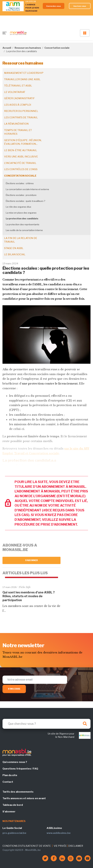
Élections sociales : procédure (21, 195)
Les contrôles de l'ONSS (21, 169)
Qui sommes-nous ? (15, 762)
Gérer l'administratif (19, 98)
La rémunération (16, 124)
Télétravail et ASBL (18, 86)
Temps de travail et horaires (18, 132)
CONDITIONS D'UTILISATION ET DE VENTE (27, 846)
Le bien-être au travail (21, 150)
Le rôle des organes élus (18, 207)
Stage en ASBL (14, 248)
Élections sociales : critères (20, 183)
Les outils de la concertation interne (24, 230)
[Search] (46, 724)
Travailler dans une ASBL (22, 79)
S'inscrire (14, 689)
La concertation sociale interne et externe (27, 189)
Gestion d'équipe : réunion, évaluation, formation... (23, 142)
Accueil (7, 48)
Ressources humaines (28, 48)
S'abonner (32, 560)
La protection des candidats (22, 218)
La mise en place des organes (21, 213)
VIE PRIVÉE (60, 846)
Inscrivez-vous (80, 6)
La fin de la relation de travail (21, 240)
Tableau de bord (13, 805)
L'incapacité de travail (20, 163)
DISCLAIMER (76, 846)
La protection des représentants (23, 224)
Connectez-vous (54, 6)
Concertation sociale (57, 48)
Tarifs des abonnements (18, 792)
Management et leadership (24, 73)
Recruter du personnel (21, 111)
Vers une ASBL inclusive (21, 157)
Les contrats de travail (21, 117)
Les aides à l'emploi (18, 105)
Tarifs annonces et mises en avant (24, 798)
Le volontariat (15, 92)
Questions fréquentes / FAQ (20, 769)
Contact (8, 782)
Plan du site (10, 775)
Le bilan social (15, 254)
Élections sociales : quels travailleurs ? (25, 201)
